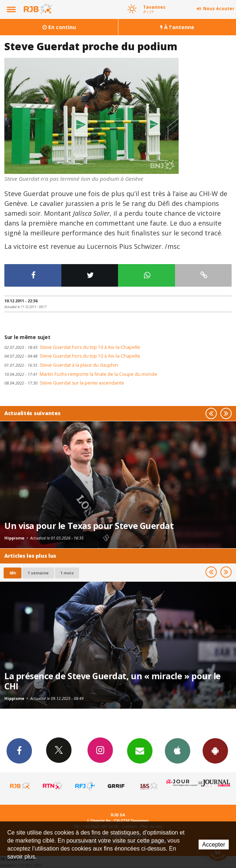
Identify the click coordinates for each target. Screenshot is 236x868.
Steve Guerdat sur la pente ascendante (64, 383)
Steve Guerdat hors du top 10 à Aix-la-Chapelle (72, 347)
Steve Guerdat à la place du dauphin (61, 365)
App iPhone (178, 750)
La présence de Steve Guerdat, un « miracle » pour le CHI (113, 681)
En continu (59, 27)
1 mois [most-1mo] (67, 573)
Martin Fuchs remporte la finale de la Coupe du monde (81, 374)
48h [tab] (13, 573)
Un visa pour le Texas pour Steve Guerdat (89, 526)
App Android (215, 750)
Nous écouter (219, 9)
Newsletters (140, 750)
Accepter (214, 845)
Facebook (19, 750)
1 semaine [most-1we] (38, 573)
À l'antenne (177, 27)
